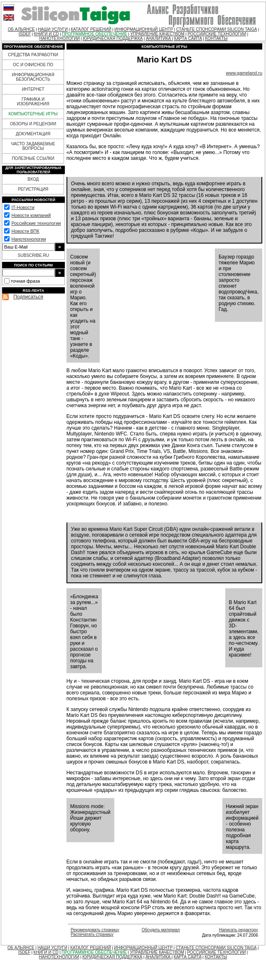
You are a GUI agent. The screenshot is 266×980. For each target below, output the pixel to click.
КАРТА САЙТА (188, 39)
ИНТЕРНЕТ (33, 89)
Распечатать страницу (92, 934)
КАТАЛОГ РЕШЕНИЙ (91, 29)
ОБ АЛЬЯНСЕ (21, 29)
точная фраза (25, 281)
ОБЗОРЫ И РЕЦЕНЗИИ (33, 124)
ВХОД (33, 179)
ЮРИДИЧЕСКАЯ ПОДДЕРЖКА (113, 39)
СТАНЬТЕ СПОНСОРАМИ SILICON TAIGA (217, 29)
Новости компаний (31, 215)
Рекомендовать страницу (95, 930)
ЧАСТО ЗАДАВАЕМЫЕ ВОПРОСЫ (33, 146)
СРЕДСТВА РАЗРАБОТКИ (33, 55)
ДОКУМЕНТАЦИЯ (33, 134)
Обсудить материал (161, 930)
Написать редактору (239, 930)
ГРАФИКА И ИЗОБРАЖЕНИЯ (33, 102)
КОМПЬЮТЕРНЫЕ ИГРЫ (33, 114)
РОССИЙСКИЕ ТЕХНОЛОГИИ (217, 34)
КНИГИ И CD (47, 34)
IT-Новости (23, 207)
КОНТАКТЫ (216, 39)
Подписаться (28, 297)
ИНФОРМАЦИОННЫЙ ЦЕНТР (144, 29)
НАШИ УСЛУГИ (53, 29)
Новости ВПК (25, 231)
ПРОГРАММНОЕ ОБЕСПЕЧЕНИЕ (95, 34)
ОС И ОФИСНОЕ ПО (33, 65)
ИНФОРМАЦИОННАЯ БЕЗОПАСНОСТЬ (33, 77)
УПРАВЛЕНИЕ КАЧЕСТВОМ (157, 34)
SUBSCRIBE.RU (33, 255)
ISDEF (25, 34)
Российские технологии (36, 223)
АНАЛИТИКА (159, 39)
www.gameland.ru (244, 73)
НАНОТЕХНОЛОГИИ (60, 39)
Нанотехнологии (28, 239)
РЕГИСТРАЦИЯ (33, 189)
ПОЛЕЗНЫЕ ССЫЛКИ (33, 158)
